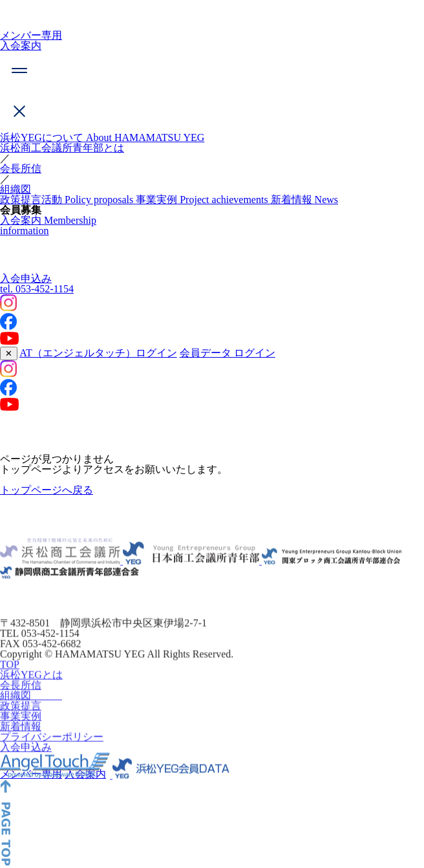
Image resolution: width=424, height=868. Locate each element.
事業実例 (21, 730)
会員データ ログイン (228, 353)
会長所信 (21, 168)
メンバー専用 (31, 35)
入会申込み (26, 278)
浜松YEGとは (31, 689)
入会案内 (21, 46)
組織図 (16, 189)
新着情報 (21, 740)
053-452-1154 (37, 289)
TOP (10, 678)
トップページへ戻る (47, 490)
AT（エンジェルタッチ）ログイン (98, 353)
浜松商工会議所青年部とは (62, 148)
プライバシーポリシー (52, 751)
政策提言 (21, 720)
